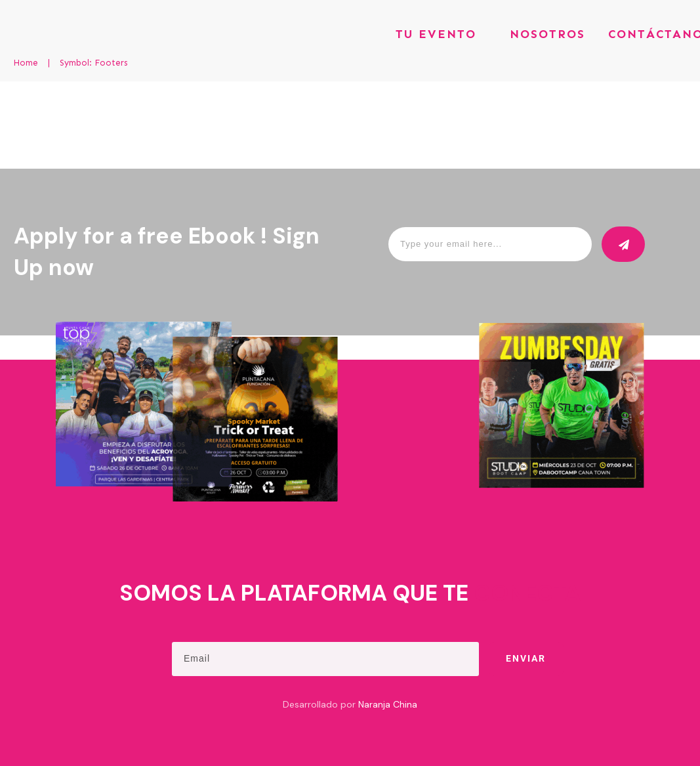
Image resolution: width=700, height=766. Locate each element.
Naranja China (388, 704)
